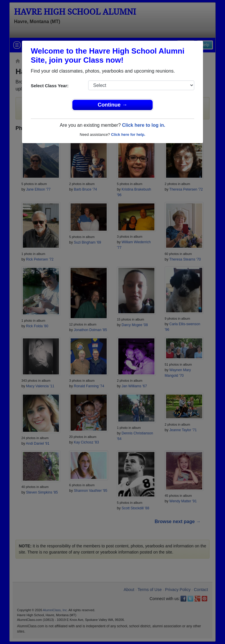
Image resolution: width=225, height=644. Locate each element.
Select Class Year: (50, 86)
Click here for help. (128, 135)
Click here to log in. (144, 125)
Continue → (113, 105)
